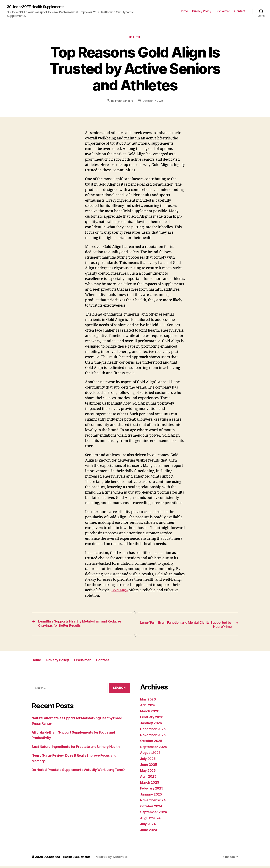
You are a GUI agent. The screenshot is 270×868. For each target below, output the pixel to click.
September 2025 (155, 748)
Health (135, 38)
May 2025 (149, 772)
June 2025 (149, 766)
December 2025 (154, 730)
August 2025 (151, 754)
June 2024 (149, 831)
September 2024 (155, 814)
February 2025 (153, 790)
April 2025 (149, 778)
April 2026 (149, 707)
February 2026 (153, 718)
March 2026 (150, 712)
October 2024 (152, 807)
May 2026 (149, 701)
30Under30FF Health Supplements (39, 7)
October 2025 (152, 742)
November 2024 (154, 802)
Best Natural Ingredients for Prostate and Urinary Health (80, 748)
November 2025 (154, 736)
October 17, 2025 (153, 102)
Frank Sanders (123, 102)
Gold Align (121, 591)
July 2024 (149, 825)
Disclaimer (223, 11)
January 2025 (152, 796)
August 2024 (152, 819)
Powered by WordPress (116, 858)
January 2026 (152, 724)
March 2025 (150, 784)
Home (184, 11)
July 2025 (149, 760)
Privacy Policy (202, 11)
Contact (240, 11)
